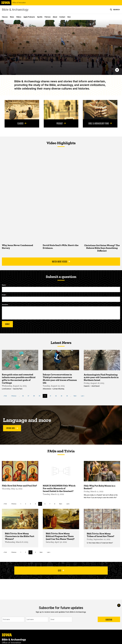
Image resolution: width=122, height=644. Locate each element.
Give (69, 17)
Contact (62, 17)
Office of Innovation (19, 3)
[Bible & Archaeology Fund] (100, 110)
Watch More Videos (61, 261)
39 (40, 396)
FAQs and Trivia (61, 451)
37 (29, 396)
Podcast (61, 123)
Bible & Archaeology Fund (100, 123)
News (12, 17)
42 (57, 396)
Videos (19, 17)
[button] (115, 10)
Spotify (40, 17)
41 (51, 396)
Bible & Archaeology (15, 10)
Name (4, 285)
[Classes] (22, 110)
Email (4, 295)
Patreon (48, 17)
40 (46, 396)
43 (62, 396)
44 (68, 396)
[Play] (117, 70)
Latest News (61, 343)
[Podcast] (61, 110)
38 (35, 396)
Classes (5, 17)
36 (24, 396)
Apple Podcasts (29, 17)
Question (5, 305)
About (55, 17)
